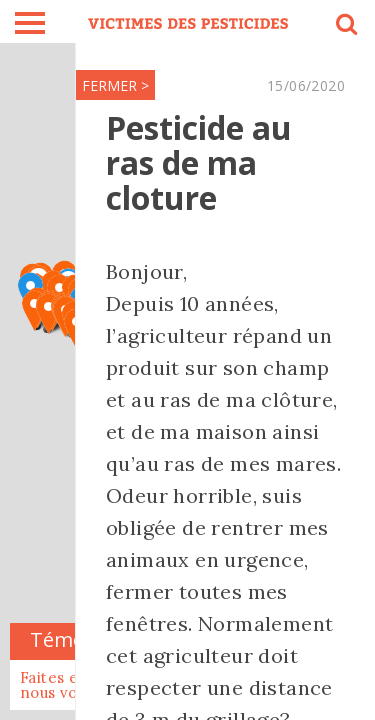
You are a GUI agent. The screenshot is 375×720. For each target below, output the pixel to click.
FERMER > (115, 85)
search (345, 27)
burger (30, 23)
